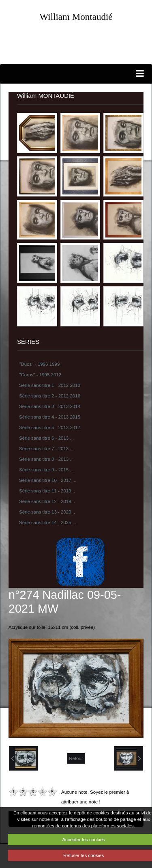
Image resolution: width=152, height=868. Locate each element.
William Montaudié (76, 17)
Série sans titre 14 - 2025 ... (48, 523)
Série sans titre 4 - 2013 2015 (50, 417)
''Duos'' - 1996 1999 (39, 364)
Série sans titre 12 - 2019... (47, 501)
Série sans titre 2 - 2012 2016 (50, 396)
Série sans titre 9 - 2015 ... (46, 470)
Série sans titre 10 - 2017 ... (48, 480)
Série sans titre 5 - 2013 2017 (50, 428)
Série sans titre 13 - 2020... (47, 512)
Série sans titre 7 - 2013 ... (46, 449)
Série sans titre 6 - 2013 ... (46, 438)
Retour (76, 758)
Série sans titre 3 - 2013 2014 (50, 406)
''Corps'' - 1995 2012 (40, 375)
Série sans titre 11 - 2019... (47, 491)
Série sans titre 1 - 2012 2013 (50, 385)
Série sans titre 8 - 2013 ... (46, 459)
